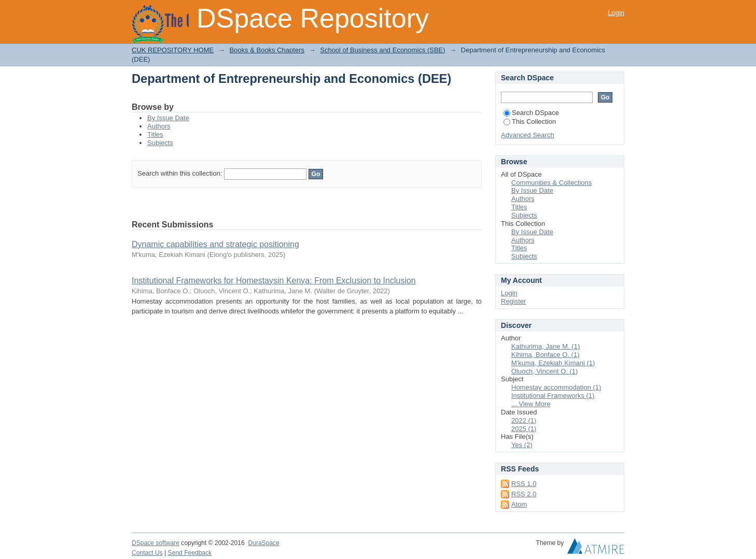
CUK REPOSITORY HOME (173, 50)
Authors (159, 126)
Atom (519, 504)
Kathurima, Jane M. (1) (545, 346)
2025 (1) (524, 429)
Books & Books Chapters (267, 50)
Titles (155, 134)
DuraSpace (263, 543)
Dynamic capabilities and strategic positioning (215, 244)
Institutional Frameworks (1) (553, 396)
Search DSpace (531, 113)
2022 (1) (524, 420)
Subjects (160, 143)
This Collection (530, 121)
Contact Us (147, 553)
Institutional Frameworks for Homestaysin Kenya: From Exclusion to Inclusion (274, 281)
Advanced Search (528, 135)
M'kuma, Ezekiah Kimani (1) (553, 363)
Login (616, 13)
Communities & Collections (551, 183)
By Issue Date (168, 118)
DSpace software (156, 543)
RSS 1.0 (524, 484)
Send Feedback (190, 553)
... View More (531, 404)
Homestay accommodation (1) (556, 387)
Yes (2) (522, 445)
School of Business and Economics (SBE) (382, 50)
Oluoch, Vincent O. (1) (544, 371)
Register (513, 301)
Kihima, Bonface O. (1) (545, 355)
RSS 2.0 (524, 494)
